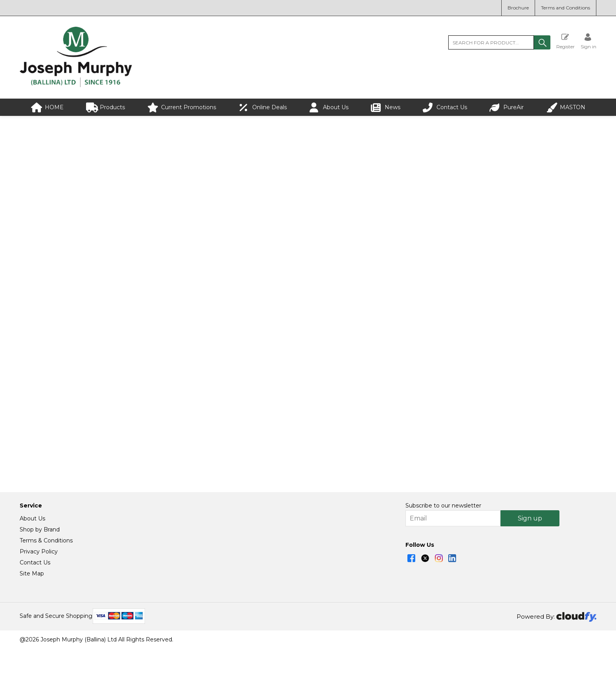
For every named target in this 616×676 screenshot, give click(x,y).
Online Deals (263, 107)
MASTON (566, 107)
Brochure (518, 8)
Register (566, 41)
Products (105, 107)
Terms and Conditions (566, 8)
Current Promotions (182, 107)
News (386, 107)
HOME (47, 107)
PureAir (507, 107)
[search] (491, 42)
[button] (542, 42)
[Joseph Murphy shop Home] (76, 85)
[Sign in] (588, 41)
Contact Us (445, 107)
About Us (329, 107)
